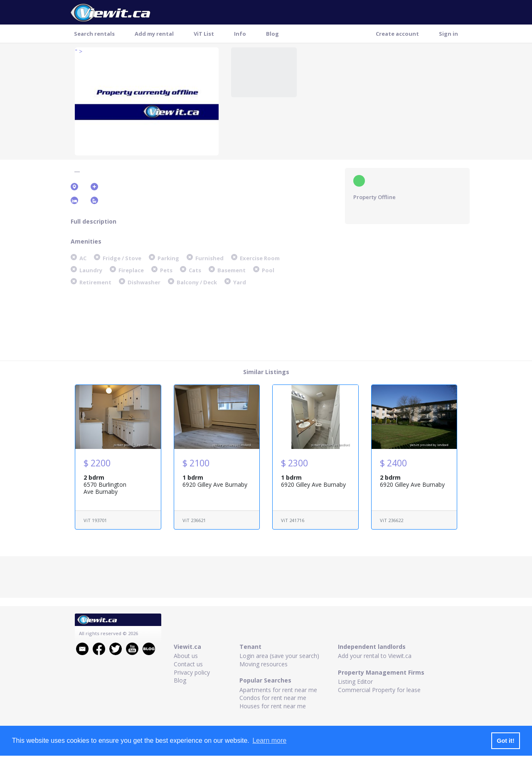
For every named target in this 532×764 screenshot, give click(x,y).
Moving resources (264, 664)
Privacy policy (192, 672)
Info (240, 34)
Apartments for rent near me (278, 690)
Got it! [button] (505, 741)
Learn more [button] (269, 741)
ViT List (204, 34)
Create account (397, 34)
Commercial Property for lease (379, 690)
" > (79, 51)
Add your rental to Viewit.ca (375, 656)
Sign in (448, 34)
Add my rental (154, 34)
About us (186, 656)
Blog (272, 34)
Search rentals (94, 34)
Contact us (188, 664)
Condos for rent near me (273, 698)
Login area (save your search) (279, 656)
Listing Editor (355, 681)
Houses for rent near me (273, 706)
